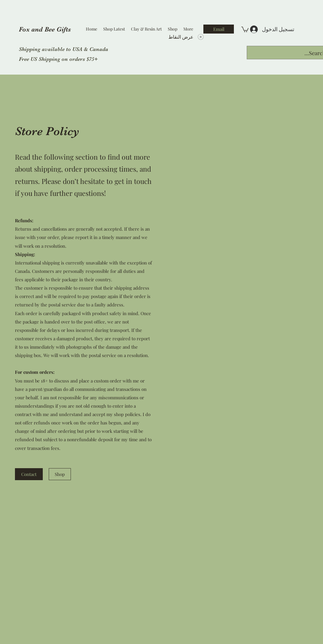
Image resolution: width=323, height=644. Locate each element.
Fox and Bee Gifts (45, 29)
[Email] (219, 29)
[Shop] (60, 474)
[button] (245, 29)
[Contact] (29, 474)
